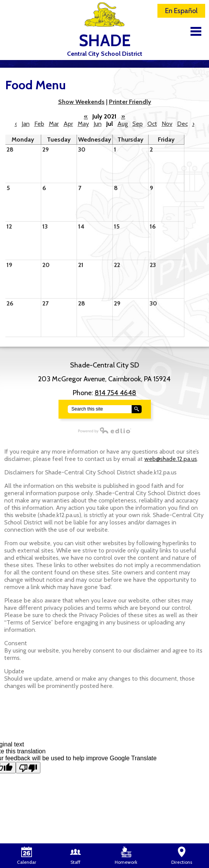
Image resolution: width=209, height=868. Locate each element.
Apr (68, 124)
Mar (54, 124)
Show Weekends (81, 102)
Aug (123, 124)
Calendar (27, 856)
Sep (138, 124)
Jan (26, 124)
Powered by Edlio (66, 430)
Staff (75, 856)
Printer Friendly (130, 102)
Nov (167, 124)
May (83, 124)
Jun (98, 124)
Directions (182, 856)
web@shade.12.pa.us (171, 459)
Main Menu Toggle (196, 31)
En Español (181, 11)
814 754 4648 (115, 393)
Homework (126, 856)
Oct (152, 124)
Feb (39, 124)
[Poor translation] (28, 768)
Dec (182, 124)
